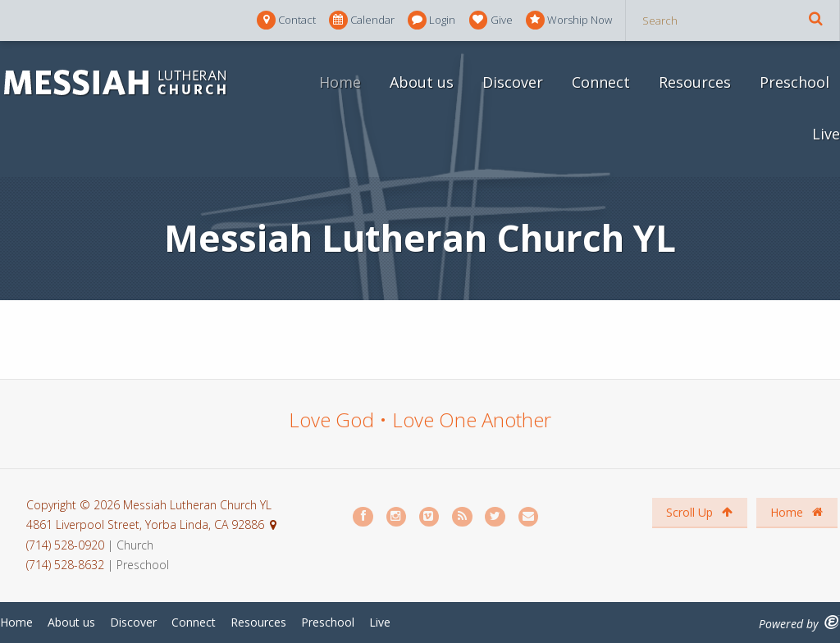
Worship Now (569, 20)
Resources (695, 82)
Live (826, 134)
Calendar (362, 20)
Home (340, 82)
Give (491, 20)
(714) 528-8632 (65, 565)
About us (422, 82)
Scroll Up (699, 512)
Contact (286, 20)
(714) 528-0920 (67, 545)
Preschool (794, 82)
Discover (513, 82)
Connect (601, 82)
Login (431, 20)
